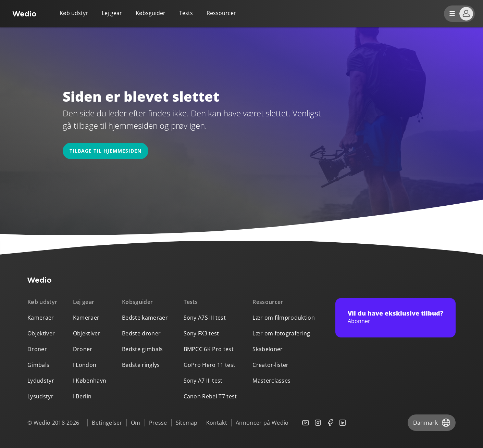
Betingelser (107, 423)
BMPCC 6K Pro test (209, 349)
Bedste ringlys (141, 365)
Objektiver (41, 333)
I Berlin (82, 396)
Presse (158, 423)
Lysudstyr (40, 396)
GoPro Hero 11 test (210, 365)
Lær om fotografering (281, 333)
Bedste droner (141, 333)
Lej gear (112, 13)
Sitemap (187, 423)
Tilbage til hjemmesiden (106, 151)
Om (136, 423)
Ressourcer (268, 302)
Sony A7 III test (203, 381)
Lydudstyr (41, 381)
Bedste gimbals (142, 349)
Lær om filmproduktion (284, 318)
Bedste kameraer (145, 318)
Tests (186, 13)
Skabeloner (268, 349)
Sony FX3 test (201, 333)
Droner (37, 349)
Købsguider (151, 13)
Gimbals (38, 365)
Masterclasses (271, 381)
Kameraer (41, 318)
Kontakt (217, 423)
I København (90, 381)
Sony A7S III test (205, 318)
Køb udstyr (74, 13)
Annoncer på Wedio (262, 423)
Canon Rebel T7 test (210, 396)
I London (85, 365)
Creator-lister (270, 365)
